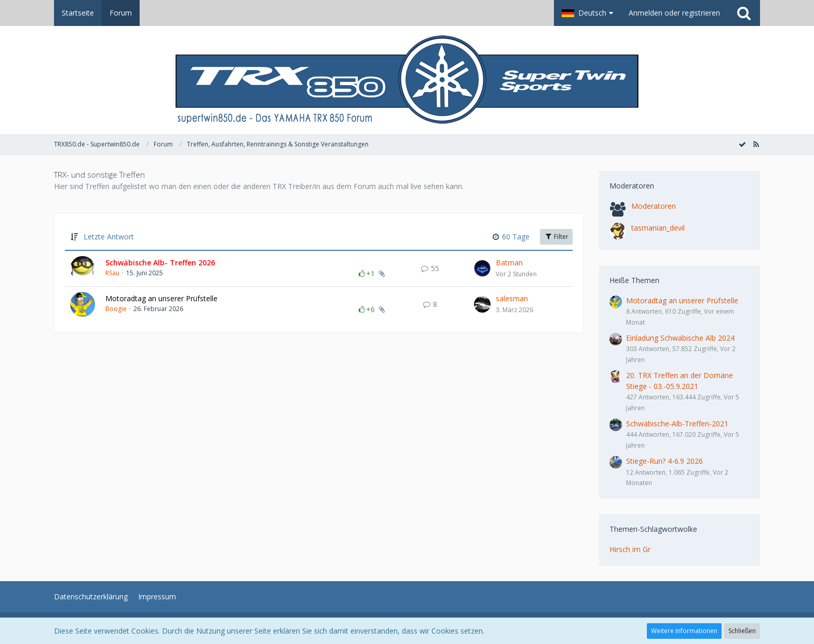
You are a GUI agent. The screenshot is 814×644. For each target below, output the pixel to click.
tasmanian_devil (658, 228)
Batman (509, 263)
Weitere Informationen (684, 631)
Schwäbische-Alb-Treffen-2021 (677, 424)
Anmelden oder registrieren (674, 13)
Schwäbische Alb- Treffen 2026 (160, 263)
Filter (556, 237)
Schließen (742, 631)
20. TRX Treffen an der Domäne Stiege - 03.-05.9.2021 (680, 381)
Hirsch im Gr (630, 549)
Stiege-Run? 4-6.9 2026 (664, 461)
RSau (112, 273)
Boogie (116, 309)
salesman (512, 298)
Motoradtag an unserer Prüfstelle (161, 298)
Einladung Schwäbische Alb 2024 (680, 338)
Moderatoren (654, 206)
